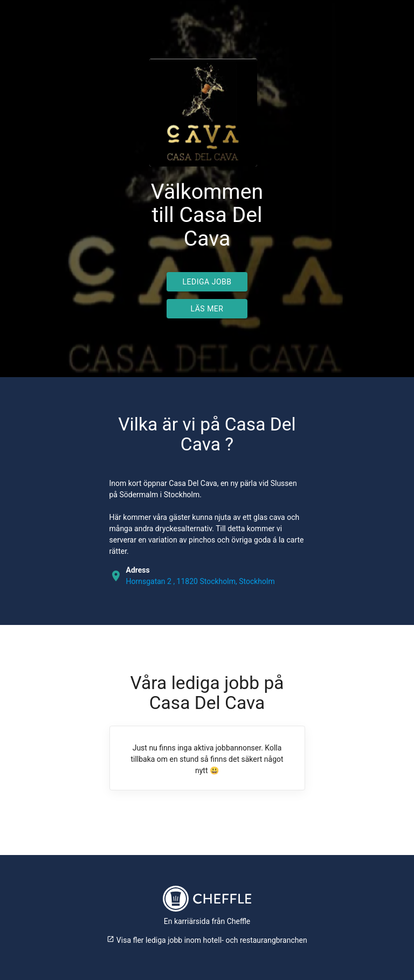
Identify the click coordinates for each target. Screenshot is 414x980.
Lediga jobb (207, 282)
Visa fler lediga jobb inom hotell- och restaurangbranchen (207, 940)
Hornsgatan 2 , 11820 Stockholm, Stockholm (201, 581)
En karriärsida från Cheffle (207, 921)
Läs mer (207, 309)
